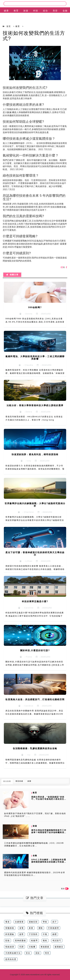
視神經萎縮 (20, 940)
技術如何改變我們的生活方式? (34, 36)
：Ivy (26, 755)
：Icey (26, 461)
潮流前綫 (19, 781)
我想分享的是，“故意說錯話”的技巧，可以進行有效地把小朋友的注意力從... (49, 799)
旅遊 (26, 11)
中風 (45, 934)
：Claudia (26, 365)
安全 (28, 953)
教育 (16, 11)
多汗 (55, 922)
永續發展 (19, 922)
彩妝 (8, 940)
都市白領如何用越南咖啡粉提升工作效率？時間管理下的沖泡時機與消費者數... (49, 832)
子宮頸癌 (33, 934)
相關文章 (12, 275)
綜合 (46, 11)
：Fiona (26, 657)
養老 (8, 922)
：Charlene (26, 512)
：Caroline (26, 608)
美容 (55, 11)
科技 (36, 11)
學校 (45, 922)
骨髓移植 (10, 928)
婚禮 (55, 934)
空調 (21, 947)
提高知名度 (11, 959)
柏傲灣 (34, 940)
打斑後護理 (53, 928)
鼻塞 (31, 928)
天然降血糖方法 (13, 953)
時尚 (47, 953)
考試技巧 (57, 940)
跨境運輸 (10, 934)
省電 (21, 928)
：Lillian (26, 561)
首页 (9, 26)
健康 (6, 11)
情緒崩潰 (10, 947)
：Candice (26, 706)
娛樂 (29, 781)
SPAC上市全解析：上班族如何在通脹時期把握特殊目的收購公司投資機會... (49, 862)
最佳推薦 (7, 781)
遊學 (21, 934)
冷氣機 (32, 947)
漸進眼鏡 (45, 947)
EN (6, 17)
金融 (65, 11)
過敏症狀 (33, 922)
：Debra (26, 412)
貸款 (38, 953)
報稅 (45, 940)
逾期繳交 (59, 947)
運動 (41, 928)
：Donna (26, 314)
